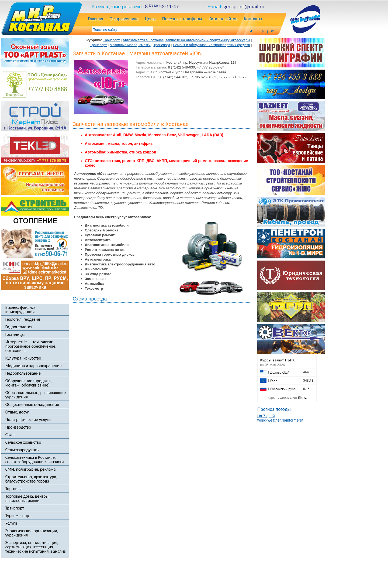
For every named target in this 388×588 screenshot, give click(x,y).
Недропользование (23, 373)
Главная (96, 19)
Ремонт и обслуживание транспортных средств (212, 45)
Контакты (253, 19)
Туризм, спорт (18, 516)
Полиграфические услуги (28, 420)
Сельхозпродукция (22, 450)
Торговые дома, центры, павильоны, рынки (27, 498)
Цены (150, 19)
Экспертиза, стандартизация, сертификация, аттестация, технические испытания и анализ (36, 547)
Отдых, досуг (17, 412)
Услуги (11, 523)
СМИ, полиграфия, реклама (31, 469)
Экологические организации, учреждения (32, 533)
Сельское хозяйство (23, 442)
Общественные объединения (32, 405)
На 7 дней (266, 416)
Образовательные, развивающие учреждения (36, 395)
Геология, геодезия (23, 319)
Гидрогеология (19, 327)
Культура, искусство (23, 358)
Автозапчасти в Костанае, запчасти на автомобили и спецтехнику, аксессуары (186, 40)
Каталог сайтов (223, 19)
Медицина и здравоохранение (34, 366)
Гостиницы (15, 334)
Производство (18, 427)
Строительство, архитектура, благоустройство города (31, 479)
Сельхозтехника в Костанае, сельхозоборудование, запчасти (35, 460)
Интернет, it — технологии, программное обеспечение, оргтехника (31, 346)
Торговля (13, 489)
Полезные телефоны (182, 19)
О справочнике (124, 19)
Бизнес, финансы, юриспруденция (22, 310)
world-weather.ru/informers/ (280, 420)
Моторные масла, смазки (130, 45)
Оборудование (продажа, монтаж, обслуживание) (29, 383)
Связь (11, 435)
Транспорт (15, 508)
